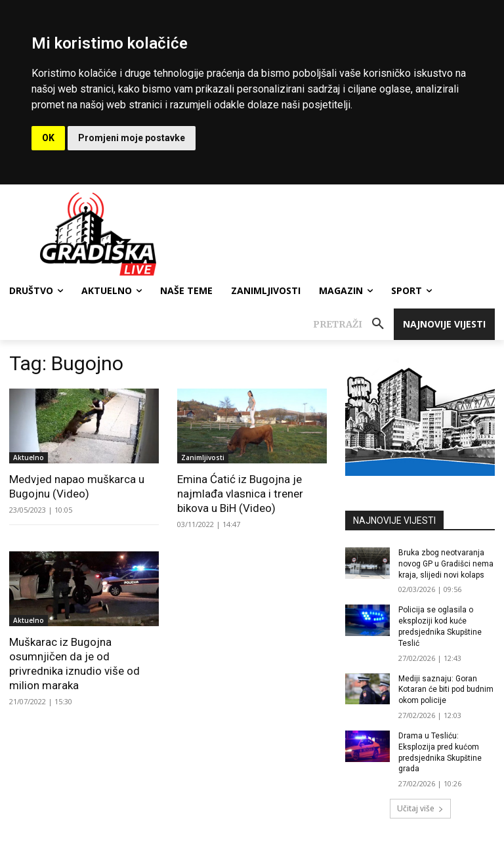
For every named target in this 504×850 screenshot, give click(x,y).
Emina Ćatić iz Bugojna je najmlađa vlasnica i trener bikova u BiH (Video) (240, 494)
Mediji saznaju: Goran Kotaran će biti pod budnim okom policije (446, 690)
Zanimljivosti (203, 457)
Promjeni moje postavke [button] (132, 138)
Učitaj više (420, 808)
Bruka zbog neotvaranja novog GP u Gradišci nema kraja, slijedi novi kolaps (446, 564)
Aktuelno (29, 457)
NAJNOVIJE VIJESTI (394, 521)
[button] (353, 324)
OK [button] (48, 138)
